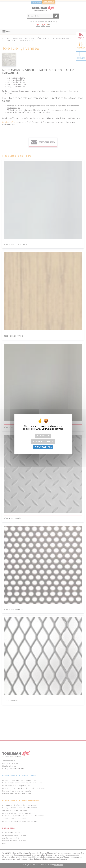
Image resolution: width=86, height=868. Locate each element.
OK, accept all (43, 447)
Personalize (43, 436)
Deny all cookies (43, 441)
